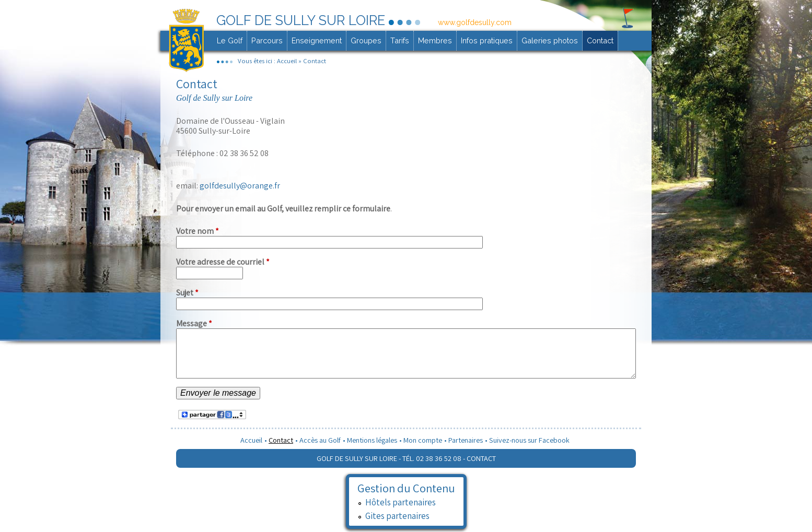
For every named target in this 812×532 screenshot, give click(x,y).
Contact (600, 40)
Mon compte (423, 440)
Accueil (287, 61)
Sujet (187, 293)
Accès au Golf (320, 440)
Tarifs (400, 40)
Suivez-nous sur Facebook (529, 440)
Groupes (366, 40)
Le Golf (230, 40)
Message (194, 323)
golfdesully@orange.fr (239, 186)
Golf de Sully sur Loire (301, 20)
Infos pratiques (487, 40)
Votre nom (198, 231)
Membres (435, 40)
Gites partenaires (397, 516)
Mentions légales (372, 440)
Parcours (267, 40)
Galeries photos (550, 40)
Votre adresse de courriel (223, 262)
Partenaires (466, 440)
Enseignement (317, 40)
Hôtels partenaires (401, 502)
